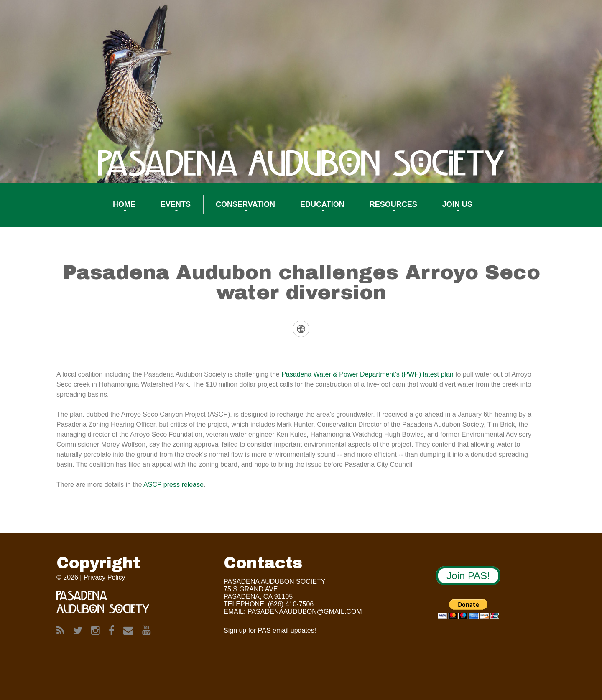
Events (169, 210)
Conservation (239, 210)
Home (118, 210)
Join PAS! (468, 576)
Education (316, 210)
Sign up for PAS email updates (269, 630)
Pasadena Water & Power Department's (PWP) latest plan (367, 374)
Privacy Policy (105, 577)
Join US (451, 210)
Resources (387, 210)
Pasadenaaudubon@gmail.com (305, 612)
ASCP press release (173, 485)
